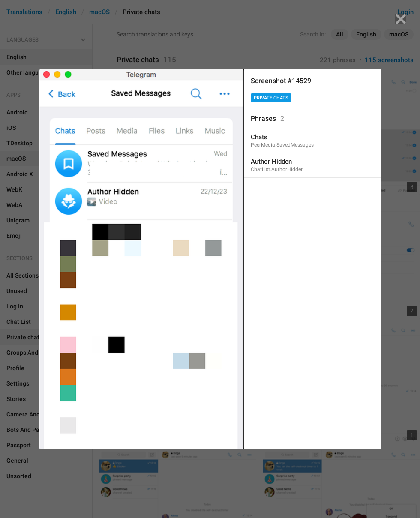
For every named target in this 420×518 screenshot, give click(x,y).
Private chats (271, 98)
